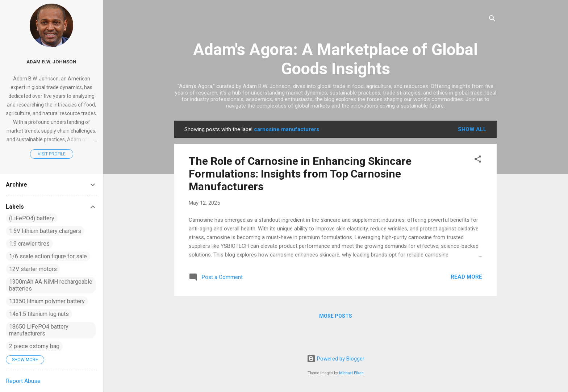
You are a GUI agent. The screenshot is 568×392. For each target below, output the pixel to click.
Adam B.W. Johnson (51, 62)
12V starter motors (33, 269)
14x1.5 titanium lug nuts (39, 314)
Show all (472, 129)
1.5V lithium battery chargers (45, 231)
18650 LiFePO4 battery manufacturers (39, 330)
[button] (478, 160)
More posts (336, 316)
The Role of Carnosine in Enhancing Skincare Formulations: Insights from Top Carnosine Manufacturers (300, 174)
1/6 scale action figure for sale (48, 256)
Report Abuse (23, 381)
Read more (466, 277)
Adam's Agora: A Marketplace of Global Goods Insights (335, 59)
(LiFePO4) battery (32, 218)
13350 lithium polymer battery (47, 301)
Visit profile (52, 154)
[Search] (492, 20)
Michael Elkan (351, 373)
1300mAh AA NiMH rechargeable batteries (51, 285)
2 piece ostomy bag (34, 346)
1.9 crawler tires (29, 244)
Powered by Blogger (336, 359)
